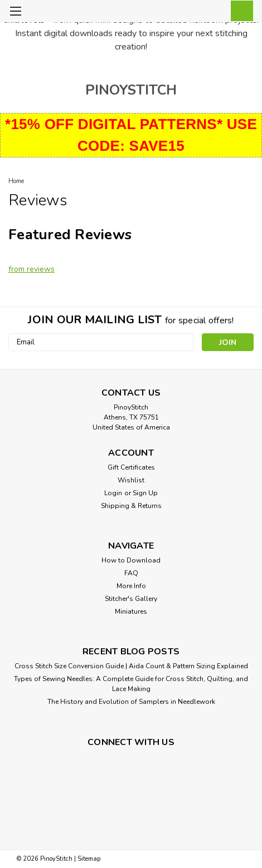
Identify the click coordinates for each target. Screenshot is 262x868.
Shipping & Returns (131, 506)
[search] (190, 13)
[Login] (215, 13)
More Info (131, 586)
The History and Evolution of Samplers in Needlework (131, 702)
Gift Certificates (131, 467)
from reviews (31, 269)
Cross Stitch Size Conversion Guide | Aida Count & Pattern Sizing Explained (131, 666)
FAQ (131, 573)
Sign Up (145, 493)
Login (113, 493)
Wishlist (131, 480)
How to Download (131, 560)
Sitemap (89, 859)
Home (16, 181)
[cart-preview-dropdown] (239, 11)
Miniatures (131, 611)
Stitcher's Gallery (131, 599)
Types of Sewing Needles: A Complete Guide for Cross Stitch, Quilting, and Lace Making (131, 684)
